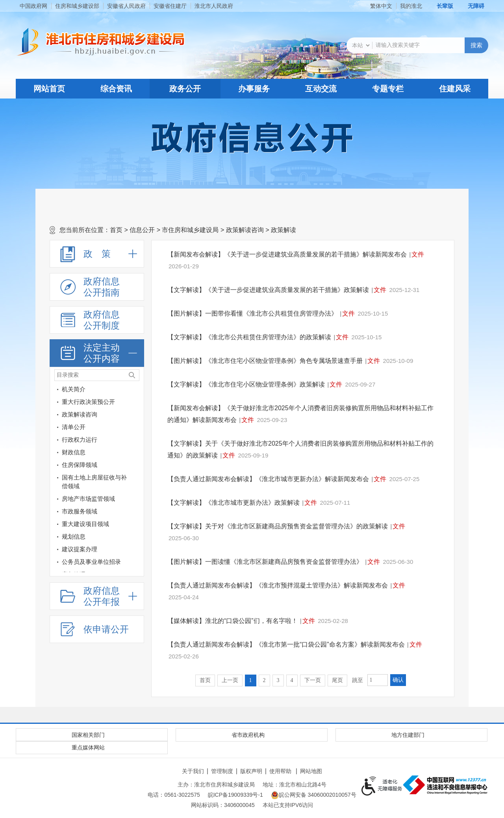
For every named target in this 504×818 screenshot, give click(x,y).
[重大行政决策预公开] (136, 403)
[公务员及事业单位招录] (91, 562)
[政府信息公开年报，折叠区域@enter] (97, 596)
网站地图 (311, 771)
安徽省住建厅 (170, 6)
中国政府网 (33, 6)
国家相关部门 (88, 735)
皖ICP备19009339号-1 (235, 795)
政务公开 (185, 89)
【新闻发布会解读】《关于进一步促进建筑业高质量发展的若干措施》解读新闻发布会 (287, 254)
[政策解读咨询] (136, 416)
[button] (441, 6)
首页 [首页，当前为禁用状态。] (205, 680)
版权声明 (251, 771)
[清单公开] (91, 427)
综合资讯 (116, 89)
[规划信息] (91, 537)
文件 (418, 254)
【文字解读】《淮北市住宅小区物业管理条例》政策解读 (246, 384)
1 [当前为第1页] (251, 680)
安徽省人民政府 (126, 6)
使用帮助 (280, 771)
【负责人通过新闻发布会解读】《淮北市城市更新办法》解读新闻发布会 (268, 479)
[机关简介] (136, 391)
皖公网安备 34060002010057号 (314, 795)
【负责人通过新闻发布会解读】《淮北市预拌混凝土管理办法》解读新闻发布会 (278, 585)
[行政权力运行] (136, 441)
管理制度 (222, 771)
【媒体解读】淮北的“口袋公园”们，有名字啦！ (233, 621)
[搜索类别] (361, 45)
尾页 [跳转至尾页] (337, 680)
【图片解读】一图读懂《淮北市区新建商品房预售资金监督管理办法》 (265, 562)
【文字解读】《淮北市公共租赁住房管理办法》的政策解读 (249, 337)
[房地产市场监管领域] (136, 500)
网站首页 (49, 89)
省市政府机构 (248, 735)
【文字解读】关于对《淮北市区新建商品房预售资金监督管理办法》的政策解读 (278, 526)
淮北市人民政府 (214, 6)
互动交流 (321, 89)
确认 (398, 680)
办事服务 (254, 89)
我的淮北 (411, 6)
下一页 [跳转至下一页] (313, 680)
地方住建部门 (408, 735)
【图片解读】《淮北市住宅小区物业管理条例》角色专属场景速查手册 (265, 361)
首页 (116, 230)
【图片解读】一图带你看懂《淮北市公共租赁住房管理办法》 (252, 313)
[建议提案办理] (136, 551)
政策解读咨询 (245, 230)
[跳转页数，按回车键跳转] (378, 680)
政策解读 (283, 230)
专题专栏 (388, 89)
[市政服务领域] (136, 513)
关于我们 (193, 771)
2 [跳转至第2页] (264, 680)
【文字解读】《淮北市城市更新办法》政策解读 (233, 503)
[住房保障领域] (136, 466)
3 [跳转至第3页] (278, 680)
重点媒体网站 (88, 747)
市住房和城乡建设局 (190, 230)
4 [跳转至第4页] (292, 680)
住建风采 (455, 89)
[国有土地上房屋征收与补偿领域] (136, 479)
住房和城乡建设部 (77, 6)
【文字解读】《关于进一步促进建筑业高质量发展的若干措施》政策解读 (268, 290)
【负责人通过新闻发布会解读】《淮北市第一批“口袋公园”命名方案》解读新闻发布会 (286, 644)
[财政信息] (136, 454)
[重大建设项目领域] (136, 525)
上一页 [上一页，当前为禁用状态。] (230, 680)
